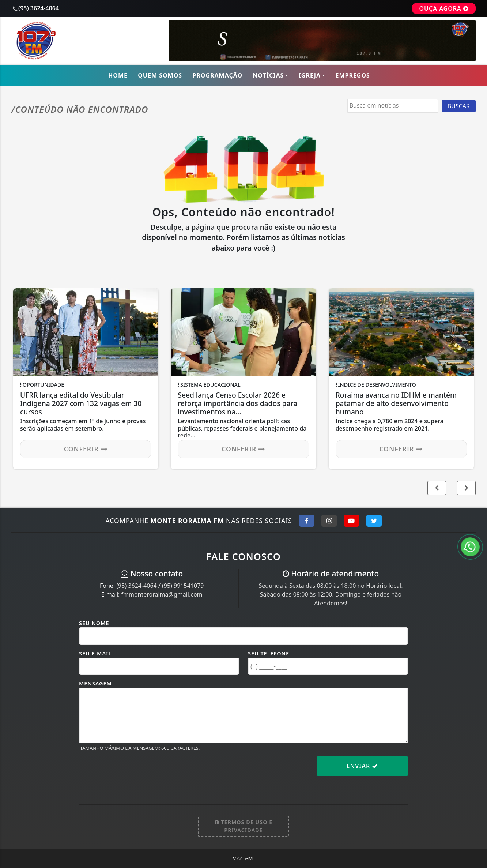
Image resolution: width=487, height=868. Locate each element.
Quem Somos (160, 75)
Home (118, 75)
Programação (217, 75)
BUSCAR (459, 106)
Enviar (363, 766)
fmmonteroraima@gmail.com (162, 594)
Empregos (353, 75)
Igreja (310, 75)
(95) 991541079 (183, 586)
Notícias (268, 75)
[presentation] (135, 772)
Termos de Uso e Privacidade (244, 826)
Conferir (86, 449)
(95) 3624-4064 (136, 586)
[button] (466, 488)
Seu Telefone (269, 653)
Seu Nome (94, 623)
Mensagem (95, 683)
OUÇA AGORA (444, 8)
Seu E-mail (95, 653)
